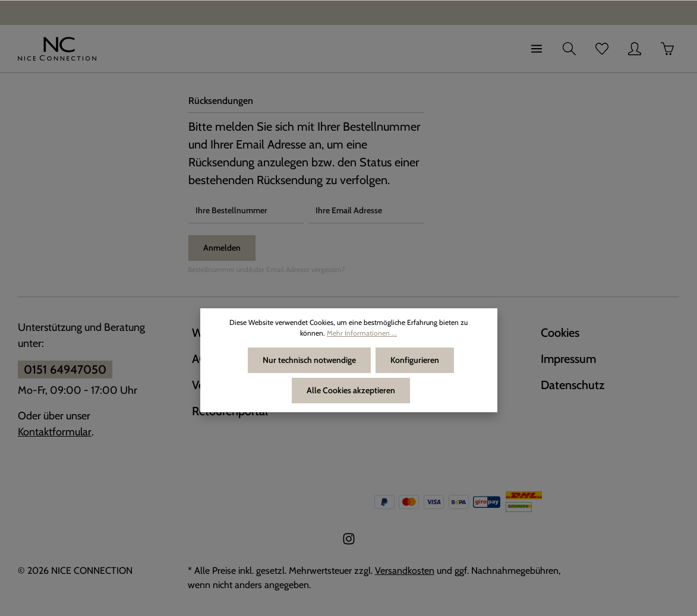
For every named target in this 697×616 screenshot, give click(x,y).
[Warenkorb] (667, 49)
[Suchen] (569, 49)
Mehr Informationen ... (362, 333)
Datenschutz (573, 385)
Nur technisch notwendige (309, 360)
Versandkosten (405, 571)
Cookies (560, 333)
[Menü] (537, 49)
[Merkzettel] (602, 49)
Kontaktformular (55, 432)
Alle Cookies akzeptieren (351, 390)
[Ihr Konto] (635, 49)
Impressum (568, 359)
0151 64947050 (65, 369)
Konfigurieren (415, 360)
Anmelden (222, 248)
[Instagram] (349, 542)
